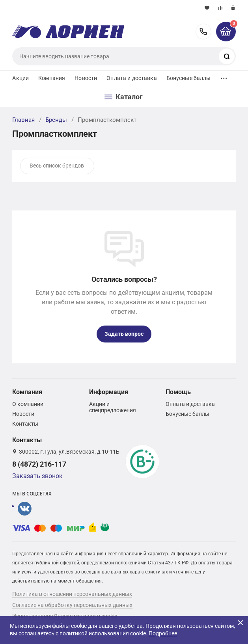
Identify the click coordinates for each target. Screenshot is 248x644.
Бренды (56, 120)
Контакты (25, 424)
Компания (52, 78)
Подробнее (163, 633)
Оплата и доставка (131, 78)
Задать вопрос (124, 334)
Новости (86, 78)
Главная (23, 120)
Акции (21, 78)
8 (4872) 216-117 (203, 32)
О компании (28, 404)
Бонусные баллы (189, 78)
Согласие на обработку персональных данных (72, 605)
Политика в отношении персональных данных (72, 594)
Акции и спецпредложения (113, 407)
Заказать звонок (37, 476)
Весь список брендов (57, 166)
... (224, 76)
